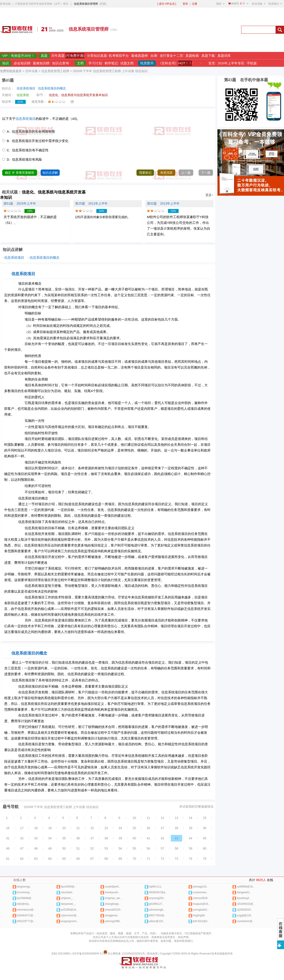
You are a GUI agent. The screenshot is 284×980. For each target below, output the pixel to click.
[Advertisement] (186, 30)
